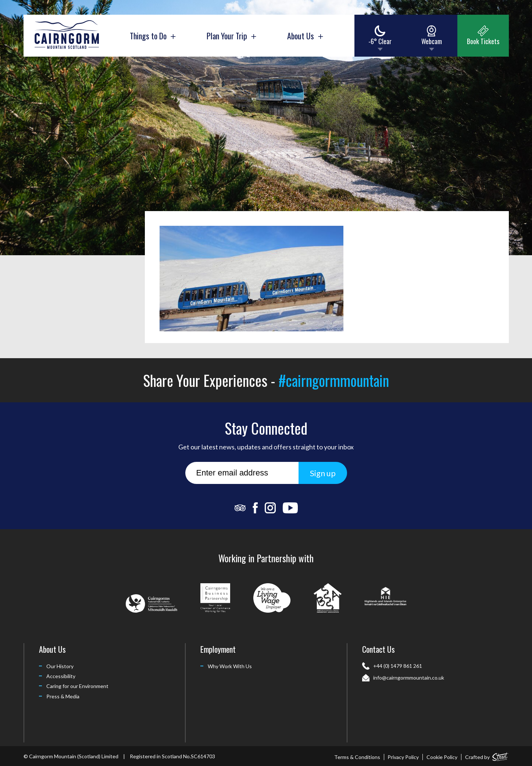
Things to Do (153, 36)
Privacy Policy (403, 757)
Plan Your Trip (231, 36)
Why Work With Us (230, 666)
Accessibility (61, 676)
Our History (60, 666)
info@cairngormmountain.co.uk (409, 678)
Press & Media (63, 696)
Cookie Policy (442, 757)
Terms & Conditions (357, 757)
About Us (305, 36)
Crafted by (487, 756)
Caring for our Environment (77, 686)
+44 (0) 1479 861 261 (398, 666)
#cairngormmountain (334, 380)
